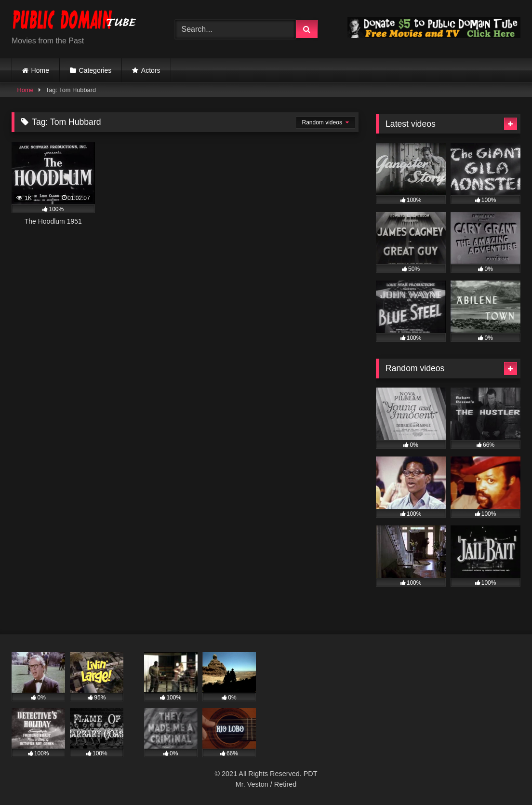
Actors (151, 70)
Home (40, 70)
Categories (95, 70)
